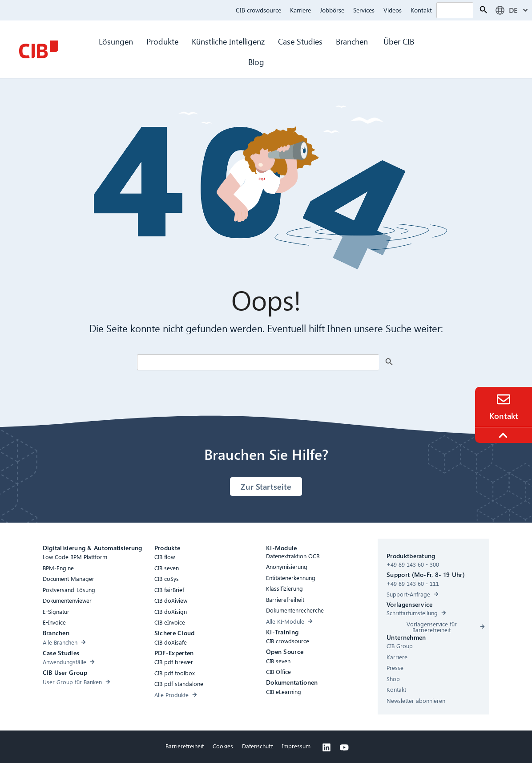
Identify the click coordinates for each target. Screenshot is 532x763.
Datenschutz (258, 746)
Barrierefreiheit (185, 746)
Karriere (300, 10)
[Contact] (504, 399)
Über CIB (399, 41)
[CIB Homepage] (39, 49)
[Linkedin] (326, 747)
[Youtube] (344, 747)
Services (364, 10)
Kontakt (421, 10)
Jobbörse (332, 10)
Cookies (223, 746)
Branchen (353, 41)
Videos (393, 10)
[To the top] (504, 435)
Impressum (296, 746)
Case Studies (300, 41)
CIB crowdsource (258, 10)
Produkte (162, 41)
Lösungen (116, 41)
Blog (256, 62)
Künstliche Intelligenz (228, 41)
